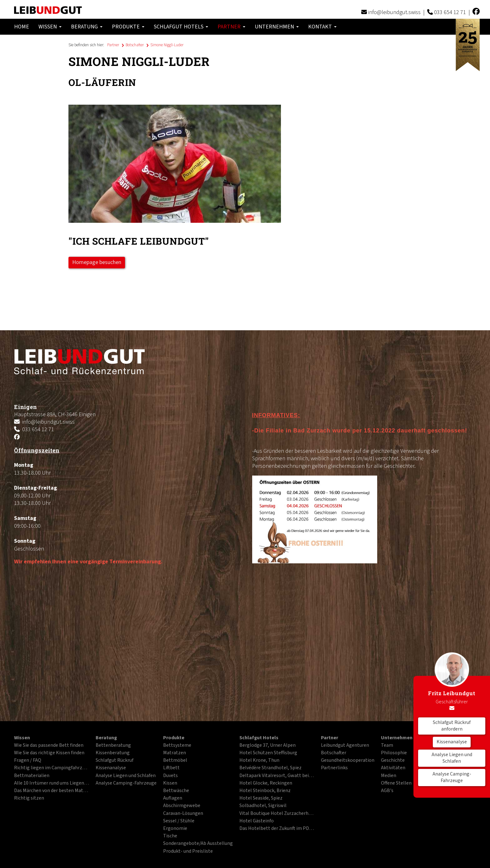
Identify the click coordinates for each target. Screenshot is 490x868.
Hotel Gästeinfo (257, 821)
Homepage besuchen (97, 262)
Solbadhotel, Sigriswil (263, 806)
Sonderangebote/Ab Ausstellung (198, 844)
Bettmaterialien (32, 776)
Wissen (50, 27)
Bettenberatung (113, 746)
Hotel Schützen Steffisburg (268, 753)
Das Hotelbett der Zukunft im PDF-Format (277, 829)
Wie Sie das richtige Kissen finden (49, 753)
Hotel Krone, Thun (259, 761)
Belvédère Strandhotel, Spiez (270, 768)
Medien (389, 776)
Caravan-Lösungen (183, 814)
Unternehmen (277, 27)
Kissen (170, 783)
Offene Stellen (396, 783)
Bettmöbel (175, 761)
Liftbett (171, 768)
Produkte (128, 27)
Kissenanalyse (452, 742)
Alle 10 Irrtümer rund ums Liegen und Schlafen (52, 783)
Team (387, 746)
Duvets (170, 776)
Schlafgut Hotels (181, 27)
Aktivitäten (393, 768)
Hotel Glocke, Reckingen (266, 783)
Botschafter (135, 45)
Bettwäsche (176, 791)
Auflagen (173, 798)
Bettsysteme (177, 746)
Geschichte (393, 761)
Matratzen (175, 753)
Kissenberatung (113, 753)
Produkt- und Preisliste (188, 851)
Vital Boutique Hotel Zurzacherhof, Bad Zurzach (277, 814)
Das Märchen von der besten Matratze (52, 791)
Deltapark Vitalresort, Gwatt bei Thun (277, 776)
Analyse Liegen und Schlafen (452, 758)
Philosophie (394, 753)
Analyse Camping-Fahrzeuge (452, 777)
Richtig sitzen (29, 798)
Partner (231, 27)
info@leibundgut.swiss (394, 12)
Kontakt (322, 27)
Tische (170, 836)
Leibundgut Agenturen (345, 746)
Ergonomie (175, 829)
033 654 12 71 (450, 12)
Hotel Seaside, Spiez (261, 798)
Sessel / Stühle (179, 821)
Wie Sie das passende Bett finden (49, 746)
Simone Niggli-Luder (167, 45)
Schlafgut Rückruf (115, 761)
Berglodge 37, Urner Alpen (267, 746)
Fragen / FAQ (28, 761)
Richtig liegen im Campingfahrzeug (52, 768)
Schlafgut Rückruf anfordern (452, 726)
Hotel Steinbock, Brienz (265, 791)
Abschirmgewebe (182, 806)
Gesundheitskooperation (348, 761)
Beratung (87, 27)
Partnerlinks (334, 768)
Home (22, 27)
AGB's (387, 791)
